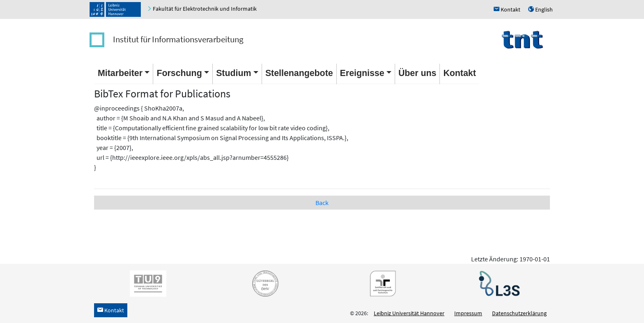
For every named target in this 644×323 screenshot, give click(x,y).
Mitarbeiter (120, 73)
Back (322, 203)
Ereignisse (362, 73)
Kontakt (459, 73)
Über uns (417, 73)
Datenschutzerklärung (519, 313)
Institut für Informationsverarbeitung (178, 39)
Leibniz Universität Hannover (409, 313)
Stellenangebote (299, 73)
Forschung (179, 73)
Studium (233, 73)
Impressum (468, 313)
